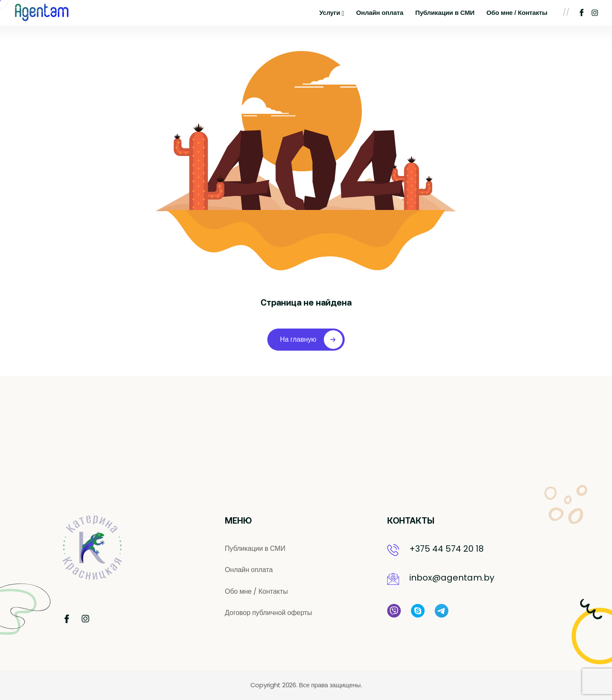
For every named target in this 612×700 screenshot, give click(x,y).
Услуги (332, 13)
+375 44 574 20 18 (446, 549)
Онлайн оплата (380, 13)
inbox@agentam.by (452, 578)
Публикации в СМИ (445, 13)
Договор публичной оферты (268, 613)
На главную (312, 340)
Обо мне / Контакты (517, 13)
